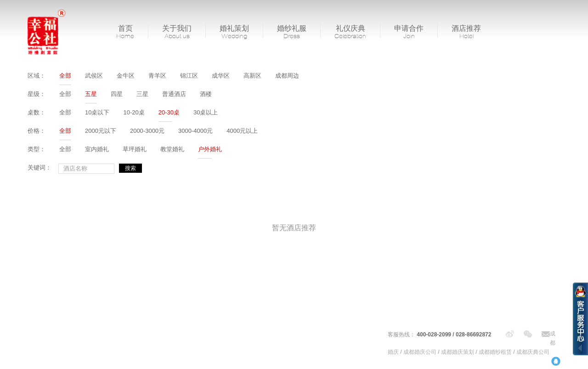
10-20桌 (134, 112)
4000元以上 (242, 131)
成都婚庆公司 (420, 352)
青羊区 (157, 76)
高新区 (252, 76)
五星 (91, 94)
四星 (117, 94)
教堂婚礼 (172, 149)
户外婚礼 (210, 149)
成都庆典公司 (533, 352)
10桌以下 (97, 112)
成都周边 (287, 76)
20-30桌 (169, 112)
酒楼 (206, 94)
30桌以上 (206, 112)
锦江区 (189, 76)
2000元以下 (101, 131)
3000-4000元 (195, 131)
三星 (142, 94)
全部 (65, 76)
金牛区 (126, 76)
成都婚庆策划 (458, 352)
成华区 (221, 76)
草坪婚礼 (135, 149)
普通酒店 (174, 94)
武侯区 (94, 76)
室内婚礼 (97, 149)
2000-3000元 (147, 131)
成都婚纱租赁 (495, 352)
